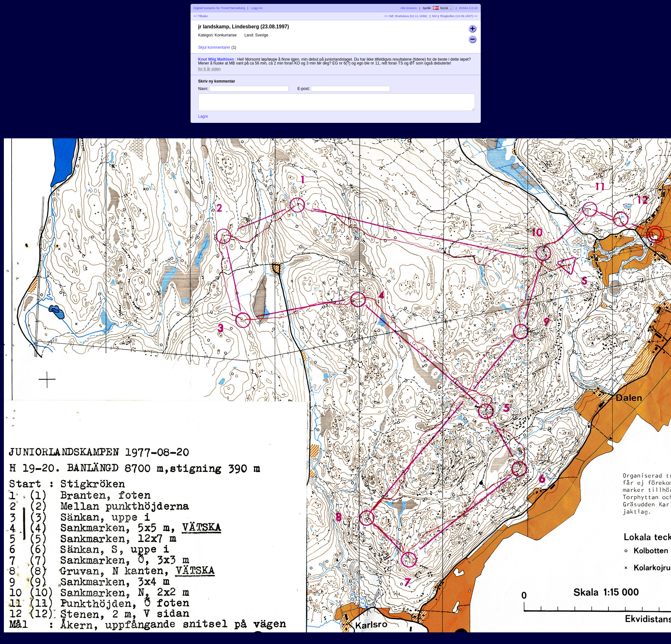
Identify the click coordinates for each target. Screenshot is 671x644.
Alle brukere (409, 8)
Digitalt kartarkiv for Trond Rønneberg (219, 8)
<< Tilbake (201, 16)
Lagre (203, 116)
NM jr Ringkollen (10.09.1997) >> (455, 16)
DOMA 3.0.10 (468, 8)
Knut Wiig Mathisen (216, 59)
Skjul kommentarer (214, 47)
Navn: (203, 89)
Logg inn (257, 8)
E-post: (304, 89)
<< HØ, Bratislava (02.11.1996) (406, 16)
